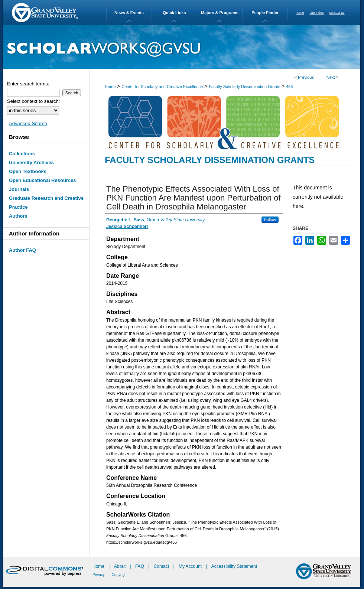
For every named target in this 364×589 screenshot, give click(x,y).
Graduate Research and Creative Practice (46, 203)
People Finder (265, 13)
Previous (306, 77)
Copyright (120, 575)
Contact (161, 566)
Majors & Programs (220, 13)
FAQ (140, 566)
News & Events (129, 13)
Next (331, 77)
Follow (270, 219)
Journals (19, 189)
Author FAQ (22, 250)
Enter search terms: (28, 84)
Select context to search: (33, 101)
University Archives (31, 162)
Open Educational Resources (43, 180)
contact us (337, 13)
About (121, 566)
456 (289, 87)
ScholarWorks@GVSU (182, 47)
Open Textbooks (28, 171)
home (300, 13)
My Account (191, 566)
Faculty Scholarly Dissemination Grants (244, 87)
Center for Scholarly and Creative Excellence (162, 87)
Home (110, 87)
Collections (22, 154)
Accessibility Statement (234, 566)
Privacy (99, 575)
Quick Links (174, 13)
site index (317, 13)
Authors (18, 216)
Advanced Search (28, 123)
